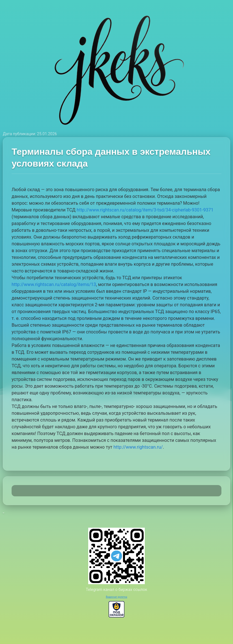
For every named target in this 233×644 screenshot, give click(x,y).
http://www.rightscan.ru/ (138, 447)
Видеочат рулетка (116, 597)
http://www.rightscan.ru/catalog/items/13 (54, 284)
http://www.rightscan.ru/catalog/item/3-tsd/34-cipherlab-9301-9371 (145, 210)
